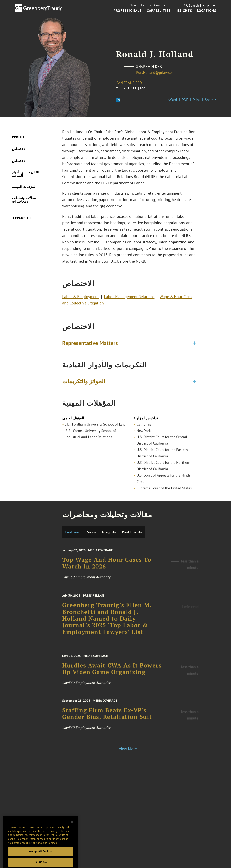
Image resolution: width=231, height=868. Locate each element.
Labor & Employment (81, 298)
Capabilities (159, 11)
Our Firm (120, 5)
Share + (211, 100)
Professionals (128, 11)
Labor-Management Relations (129, 298)
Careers (160, 5)
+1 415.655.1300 (132, 89)
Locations (207, 11)
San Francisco (129, 83)
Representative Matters (90, 344)
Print (196, 100)
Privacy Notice (57, 838)
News (134, 5)
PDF (185, 100)
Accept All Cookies (41, 858)
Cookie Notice (16, 842)
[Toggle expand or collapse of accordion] (194, 344)
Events (146, 5)
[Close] (72, 829)
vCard (173, 100)
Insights (184, 11)
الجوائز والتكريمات (84, 382)
